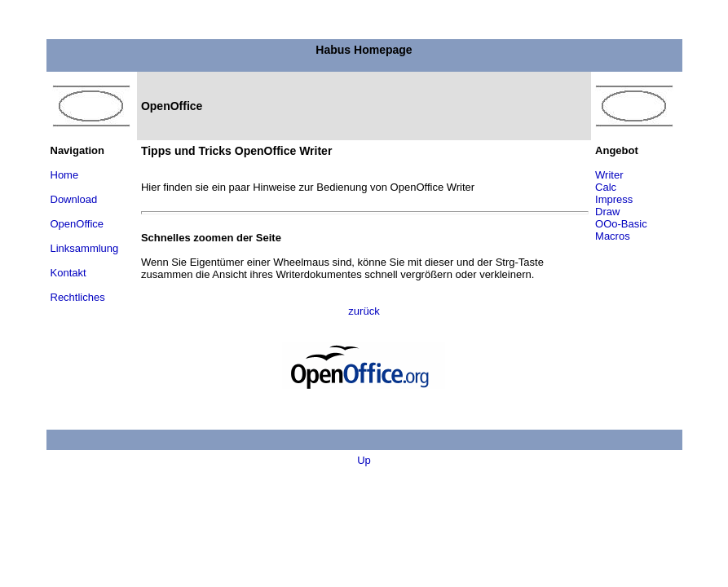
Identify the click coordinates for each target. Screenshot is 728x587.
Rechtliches (78, 297)
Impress (614, 199)
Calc (606, 187)
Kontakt (68, 273)
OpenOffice (77, 224)
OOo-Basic (621, 224)
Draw (607, 212)
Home (65, 175)
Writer (609, 175)
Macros (613, 236)
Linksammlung (85, 248)
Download (74, 199)
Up (364, 460)
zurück (364, 311)
